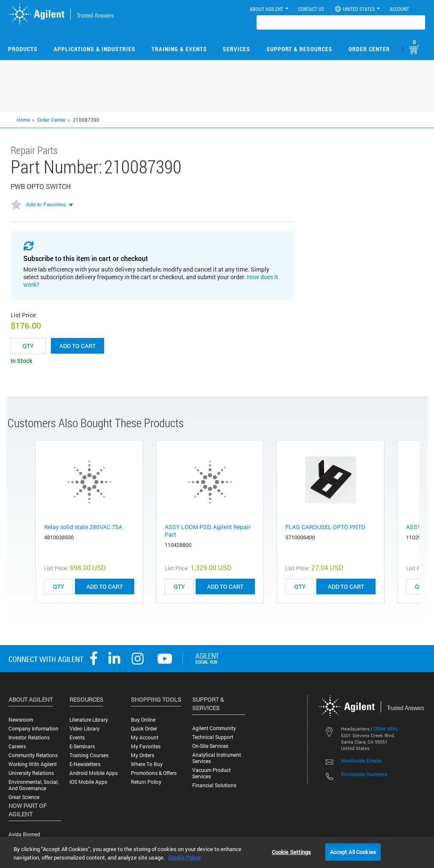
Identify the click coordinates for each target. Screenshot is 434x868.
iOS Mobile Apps (88, 782)
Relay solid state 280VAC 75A (83, 527)
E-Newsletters (85, 764)
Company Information (33, 729)
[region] (217, 852)
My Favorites (146, 746)
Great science (24, 797)
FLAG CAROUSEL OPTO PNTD (325, 527)
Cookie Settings (292, 852)
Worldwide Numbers (364, 774)
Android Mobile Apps (94, 773)
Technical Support (213, 737)
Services (236, 49)
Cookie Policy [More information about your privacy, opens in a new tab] (184, 857)
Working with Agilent (33, 764)
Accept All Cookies (353, 852)
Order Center (369, 49)
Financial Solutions (214, 785)
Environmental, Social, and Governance (33, 785)
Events (77, 738)
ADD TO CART (105, 586)
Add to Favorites (46, 205)
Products (23, 49)
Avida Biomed (24, 834)
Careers (17, 746)
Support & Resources (299, 49)
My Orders (142, 755)
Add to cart (77, 346)
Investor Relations (29, 738)
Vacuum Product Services (211, 773)
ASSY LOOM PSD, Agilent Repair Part (208, 531)
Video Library (84, 729)
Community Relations (33, 755)
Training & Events (179, 49)
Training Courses (89, 755)
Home (23, 120)
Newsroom (21, 720)
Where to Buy (147, 764)
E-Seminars (82, 746)
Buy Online (143, 720)
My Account (145, 738)
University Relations (31, 773)
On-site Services (210, 746)
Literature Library (89, 720)
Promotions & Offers (154, 773)
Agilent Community (214, 728)
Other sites (386, 728)
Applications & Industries (95, 49)
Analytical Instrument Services (217, 758)
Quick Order (144, 729)
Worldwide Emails (361, 761)
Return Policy (146, 782)
